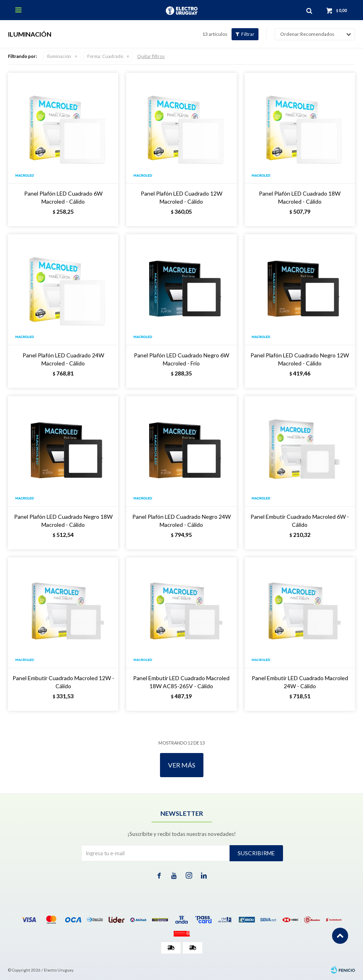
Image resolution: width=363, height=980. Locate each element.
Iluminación (59, 56)
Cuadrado (105, 56)
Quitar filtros (151, 56)
